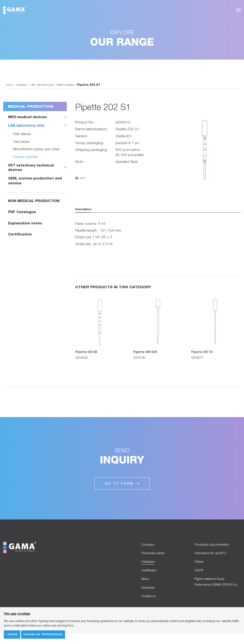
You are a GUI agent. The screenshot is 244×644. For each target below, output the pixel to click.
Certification (20, 238)
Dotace (200, 567)
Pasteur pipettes (73, 87)
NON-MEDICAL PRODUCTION (36, 204)
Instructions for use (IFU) (213, 558)
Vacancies (149, 597)
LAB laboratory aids (27, 128)
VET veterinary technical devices (32, 171)
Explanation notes (26, 226)
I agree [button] (12, 634)
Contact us (150, 606)
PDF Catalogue (23, 215)
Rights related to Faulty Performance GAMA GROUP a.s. (217, 594)
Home (10, 87)
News (146, 587)
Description (84, 212)
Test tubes (21, 144)
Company (149, 548)
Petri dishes (22, 137)
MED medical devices (28, 120)
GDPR (199, 577)
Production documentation (215, 548)
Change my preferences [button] (45, 634)
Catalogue (23, 87)
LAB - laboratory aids (46, 87)
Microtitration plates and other (36, 152)
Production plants (155, 558)
